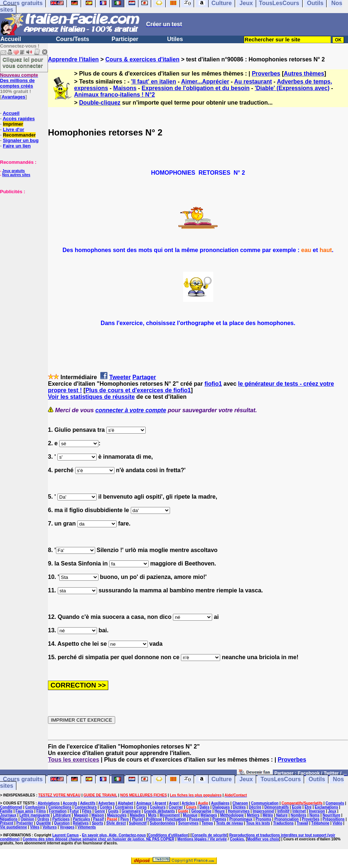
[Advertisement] (22, 231)
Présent (7, 823)
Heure (220, 811)
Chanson (240, 803)
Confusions (35, 807)
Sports (97, 823)
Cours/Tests (72, 39)
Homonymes (239, 811)
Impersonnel (264, 811)
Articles (188, 803)
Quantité (44, 823)
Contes (106, 807)
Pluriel (137, 819)
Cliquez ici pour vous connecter (23, 62)
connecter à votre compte (131, 410)
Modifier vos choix (263, 839)
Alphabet (126, 803)
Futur (74, 811)
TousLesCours (281, 779)
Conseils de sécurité (209, 835)
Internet (299, 811)
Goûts (114, 811)
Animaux (144, 803)
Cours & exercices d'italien (142, 59)
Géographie (202, 811)
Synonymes (188, 823)
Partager (144, 377)
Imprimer (13, 124)
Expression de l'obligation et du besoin (196, 88)
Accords (70, 803)
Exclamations (326, 807)
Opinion (28, 819)
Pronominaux (241, 819)
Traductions (284, 823)
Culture (222, 779)
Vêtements (87, 827)
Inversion (317, 811)
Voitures (50, 827)
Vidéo (337, 823)
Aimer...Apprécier (205, 82)
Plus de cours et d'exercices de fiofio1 (138, 390)
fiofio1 (213, 384)
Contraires (124, 807)
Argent (160, 803)
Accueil (11, 39)
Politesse (154, 819)
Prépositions (334, 819)
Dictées (239, 807)
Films (41, 811)
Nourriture (331, 815)
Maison (98, 815)
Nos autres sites (16, 175)
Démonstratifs (277, 807)
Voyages (67, 827)
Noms (315, 815)
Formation (58, 811)
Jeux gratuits (13, 171)
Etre (308, 807)
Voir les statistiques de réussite (91, 397)
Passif (98, 819)
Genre (100, 811)
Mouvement (170, 815)
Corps (141, 807)
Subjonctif (138, 823)
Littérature (62, 815)
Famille (6, 811)
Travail (303, 823)
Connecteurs (86, 807)
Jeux (246, 779)
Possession (199, 819)
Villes (35, 827)
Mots (152, 815)
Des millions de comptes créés (19, 80)
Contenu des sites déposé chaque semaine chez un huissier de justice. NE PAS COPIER (98, 839)
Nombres (298, 815)
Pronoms (263, 819)
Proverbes (266, 74)
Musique (190, 815)
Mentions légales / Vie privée (202, 839)
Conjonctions (60, 807)
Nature (282, 815)
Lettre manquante (35, 815)
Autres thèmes (304, 74)
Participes (61, 819)
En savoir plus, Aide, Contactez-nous (114, 835)
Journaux (8, 815)
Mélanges (209, 815)
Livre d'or (14, 129)
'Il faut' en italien (154, 82)
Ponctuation (175, 819)
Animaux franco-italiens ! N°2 (114, 95)
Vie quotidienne (13, 827)
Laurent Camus (66, 835)
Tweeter (120, 377)
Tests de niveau (230, 823)
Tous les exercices (74, 760)
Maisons (125, 88)
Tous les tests (258, 823)
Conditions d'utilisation (168, 835)
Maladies (137, 815)
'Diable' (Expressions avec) (292, 88)
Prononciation (286, 819)
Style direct (116, 823)
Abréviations (49, 803)
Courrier (176, 807)
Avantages (13, 97)
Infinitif (283, 811)
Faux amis (25, 811)
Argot (174, 803)
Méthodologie (232, 815)
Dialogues (221, 807)
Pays (124, 819)
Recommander (19, 135)
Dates (204, 807)
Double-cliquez (100, 103)
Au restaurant (253, 82)
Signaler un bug (21, 140)
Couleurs (157, 807)
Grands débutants (159, 811)
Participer (125, 39)
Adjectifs (88, 803)
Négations (9, 819)
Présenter (25, 823)
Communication (265, 803)
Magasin (81, 815)
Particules (81, 819)
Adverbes (107, 803)
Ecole (297, 807)
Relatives (81, 823)
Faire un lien (17, 146)
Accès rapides (19, 119)
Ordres (43, 819)
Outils (317, 779)
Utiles (175, 39)
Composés (335, 803)
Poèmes (219, 819)
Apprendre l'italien (73, 59)
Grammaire (131, 811)
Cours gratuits (23, 779)
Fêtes (87, 811)
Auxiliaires (220, 803)
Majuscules (117, 815)
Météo (268, 815)
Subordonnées (162, 823)
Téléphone (320, 823)
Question (62, 823)
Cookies (237, 839)
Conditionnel (11, 807)
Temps (207, 823)
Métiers (253, 815)
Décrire (255, 807)
